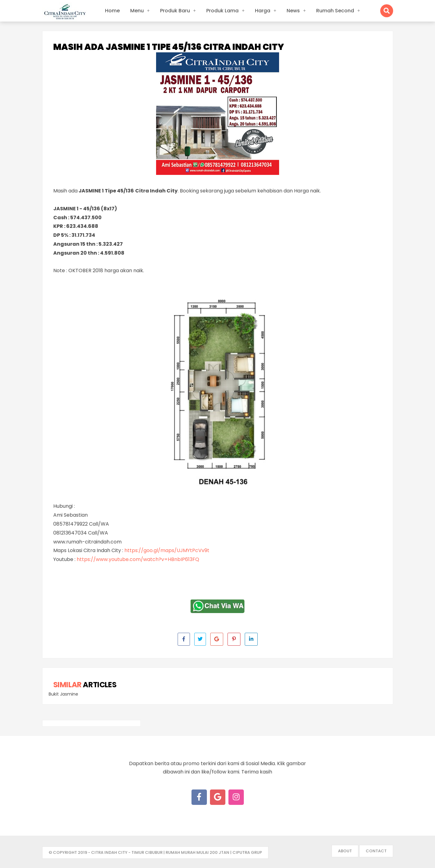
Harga (263, 11)
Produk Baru (175, 11)
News (293, 11)
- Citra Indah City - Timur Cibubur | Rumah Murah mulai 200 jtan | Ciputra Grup (175, 852)
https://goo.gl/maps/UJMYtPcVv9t (167, 550)
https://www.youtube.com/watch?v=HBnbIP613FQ (138, 559)
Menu (137, 11)
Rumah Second (335, 11)
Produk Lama (222, 11)
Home (112, 11)
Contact (376, 851)
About (345, 851)
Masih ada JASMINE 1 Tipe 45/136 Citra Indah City (169, 47)
